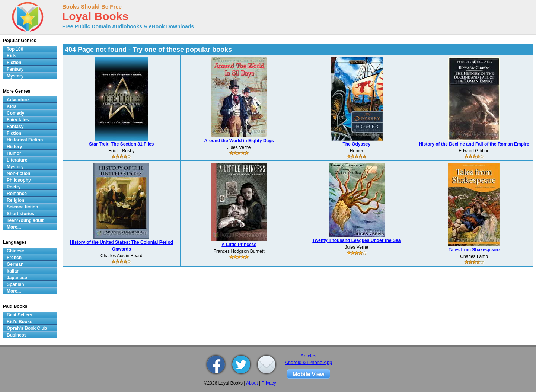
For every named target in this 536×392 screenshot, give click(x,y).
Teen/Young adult (25, 220)
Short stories (20, 214)
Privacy (269, 383)
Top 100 (15, 49)
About (252, 383)
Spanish (15, 284)
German (15, 264)
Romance (17, 194)
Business (17, 335)
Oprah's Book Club (27, 328)
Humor (14, 153)
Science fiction (23, 207)
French (14, 258)
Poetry (14, 187)
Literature (17, 160)
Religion (15, 200)
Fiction (14, 63)
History (14, 147)
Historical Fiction (25, 140)
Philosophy (19, 180)
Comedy (15, 113)
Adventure (18, 100)
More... (14, 227)
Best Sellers (20, 315)
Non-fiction (18, 173)
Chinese (15, 251)
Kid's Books (20, 322)
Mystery (15, 76)
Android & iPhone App (308, 362)
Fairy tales (18, 120)
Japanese (17, 278)
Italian (13, 271)
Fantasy (15, 69)
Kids (12, 56)
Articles (308, 356)
